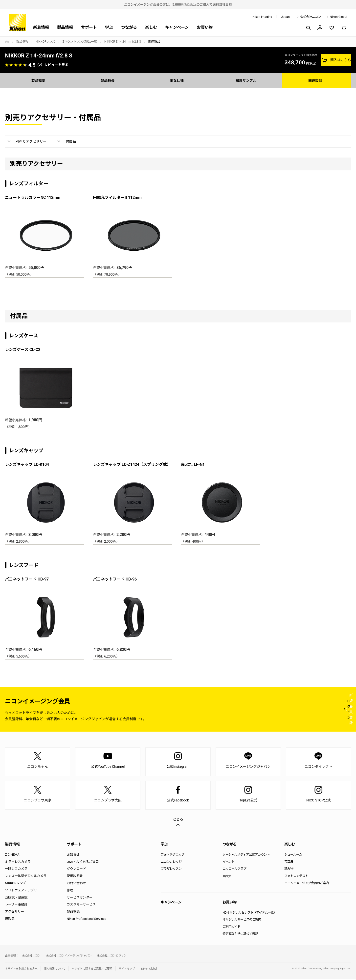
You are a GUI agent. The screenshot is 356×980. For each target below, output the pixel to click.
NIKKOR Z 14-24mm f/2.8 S (123, 42)
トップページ (7, 42)
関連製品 (316, 80)
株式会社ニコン (311, 17)
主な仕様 (178, 80)
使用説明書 (75, 877)
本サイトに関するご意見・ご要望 (92, 970)
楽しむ (151, 27)
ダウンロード (76, 870)
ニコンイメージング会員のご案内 (307, 884)
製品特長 (109, 80)
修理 (70, 891)
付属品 (78, 142)
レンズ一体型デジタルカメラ (26, 877)
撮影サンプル (247, 80)
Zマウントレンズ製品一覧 (80, 42)
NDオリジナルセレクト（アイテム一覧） (250, 914)
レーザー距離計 (16, 905)
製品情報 (65, 27)
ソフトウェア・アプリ (21, 891)
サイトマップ (127, 970)
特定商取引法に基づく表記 (240, 935)
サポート (89, 27)
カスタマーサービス (81, 905)
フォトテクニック (173, 856)
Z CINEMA (12, 856)
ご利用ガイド (231, 928)
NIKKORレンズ (45, 42)
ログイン (260, 710)
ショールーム (293, 856)
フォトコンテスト (296, 877)
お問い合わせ (76, 884)
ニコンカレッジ (171, 863)
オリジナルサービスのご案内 (242, 920)
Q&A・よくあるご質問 (83, 863)
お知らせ (73, 856)
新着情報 (41, 27)
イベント (228, 863)
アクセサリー (14, 913)
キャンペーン (177, 27)
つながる (129, 27)
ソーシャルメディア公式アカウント (246, 856)
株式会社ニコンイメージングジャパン (69, 957)
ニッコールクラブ (234, 870)
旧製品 (10, 920)
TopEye (227, 877)
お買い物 (205, 27)
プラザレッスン (171, 870)
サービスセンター (80, 898)
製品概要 (40, 80)
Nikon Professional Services (87, 920)
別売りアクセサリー (33, 142)
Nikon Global (338, 17)
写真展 (289, 863)
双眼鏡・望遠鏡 (16, 898)
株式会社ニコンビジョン (112, 957)
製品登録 (73, 913)
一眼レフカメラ (16, 870)
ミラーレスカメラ (18, 863)
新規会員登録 (321, 710)
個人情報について (55, 970)
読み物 (289, 870)
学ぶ (109, 27)
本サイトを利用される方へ (21, 970)
